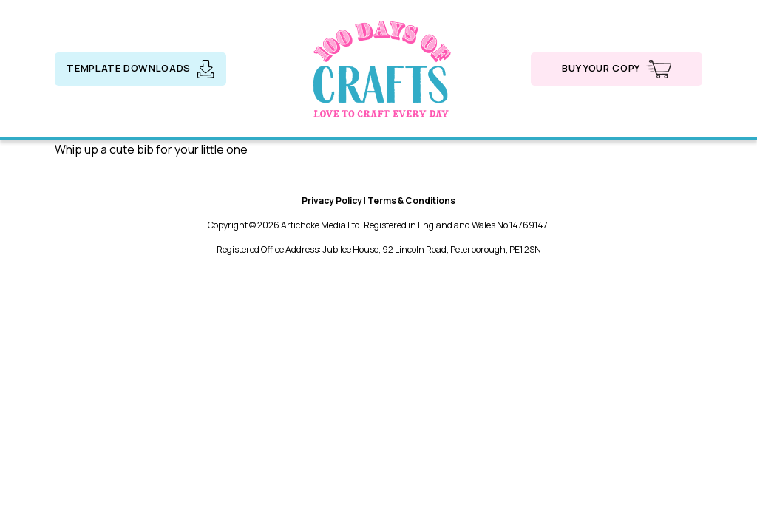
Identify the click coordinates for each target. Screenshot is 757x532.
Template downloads (140, 69)
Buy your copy (616, 69)
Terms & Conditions (411, 201)
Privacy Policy (332, 201)
